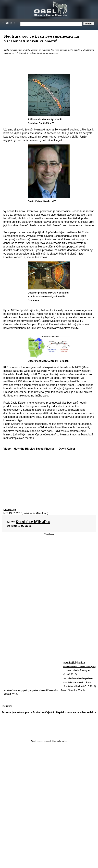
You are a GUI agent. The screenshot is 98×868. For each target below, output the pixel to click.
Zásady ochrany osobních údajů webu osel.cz (49, 741)
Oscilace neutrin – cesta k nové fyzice (79, 667)
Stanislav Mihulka (33, 522)
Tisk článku (49, 534)
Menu (8, 23)
